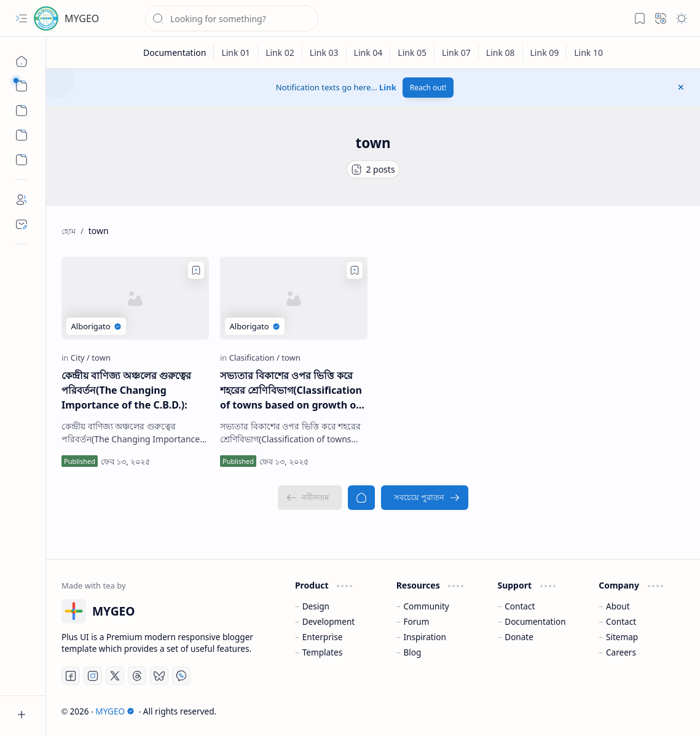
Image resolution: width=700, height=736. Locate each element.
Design (316, 606)
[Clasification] (254, 358)
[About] (22, 200)
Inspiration (424, 637)
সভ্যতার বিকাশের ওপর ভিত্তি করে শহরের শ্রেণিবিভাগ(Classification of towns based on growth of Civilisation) (291, 390)
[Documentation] (175, 53)
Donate (519, 637)
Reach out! (428, 88)
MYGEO (82, 18)
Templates (323, 652)
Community (426, 606)
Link (388, 87)
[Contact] (22, 224)
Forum (416, 621)
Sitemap (622, 637)
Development (329, 621)
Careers (621, 652)
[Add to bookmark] (196, 270)
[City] (80, 358)
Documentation (535, 621)
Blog (412, 652)
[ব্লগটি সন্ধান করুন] (232, 18)
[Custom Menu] (22, 135)
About (618, 606)
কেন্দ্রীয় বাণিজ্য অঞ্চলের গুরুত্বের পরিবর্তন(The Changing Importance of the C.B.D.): (126, 390)
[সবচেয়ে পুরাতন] (425, 498)
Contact (520, 606)
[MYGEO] (46, 18)
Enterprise (323, 637)
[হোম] (22, 61)
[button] (22, 18)
